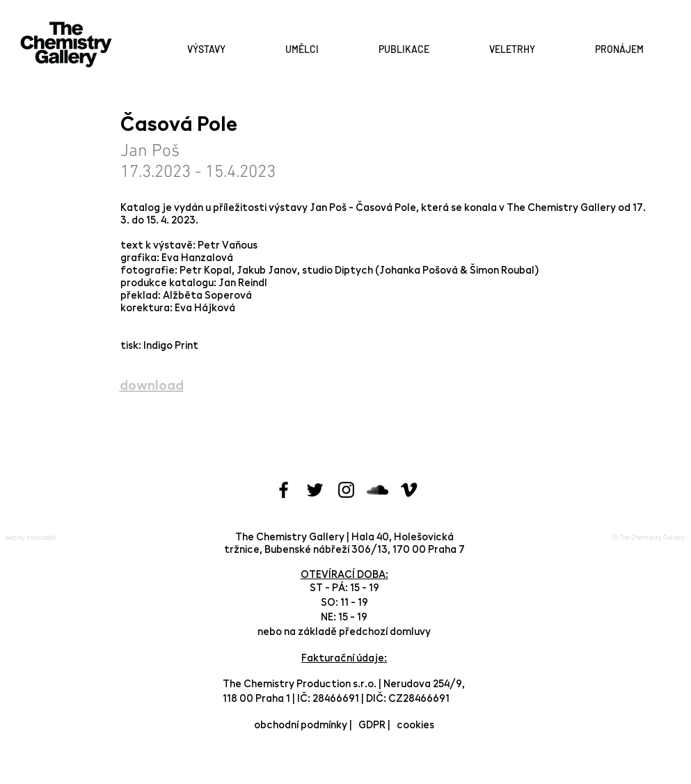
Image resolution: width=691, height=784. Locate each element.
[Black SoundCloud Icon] (378, 490)
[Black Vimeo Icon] (409, 490)
